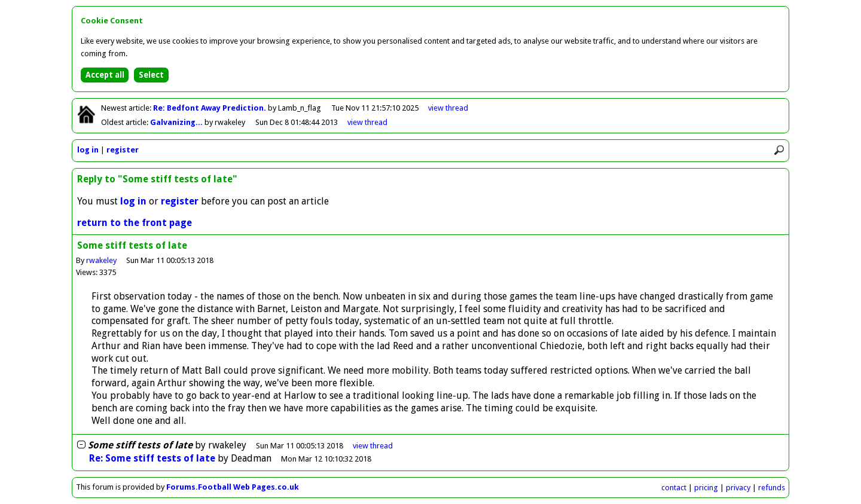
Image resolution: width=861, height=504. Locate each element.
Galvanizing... (177, 122)
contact (674, 488)
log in (88, 150)
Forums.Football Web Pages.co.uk (233, 487)
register (123, 150)
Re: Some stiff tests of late (152, 458)
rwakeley (101, 260)
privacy (738, 488)
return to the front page (135, 223)
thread (373, 446)
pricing (706, 488)
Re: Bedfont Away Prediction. (210, 108)
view (448, 108)
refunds (772, 488)
